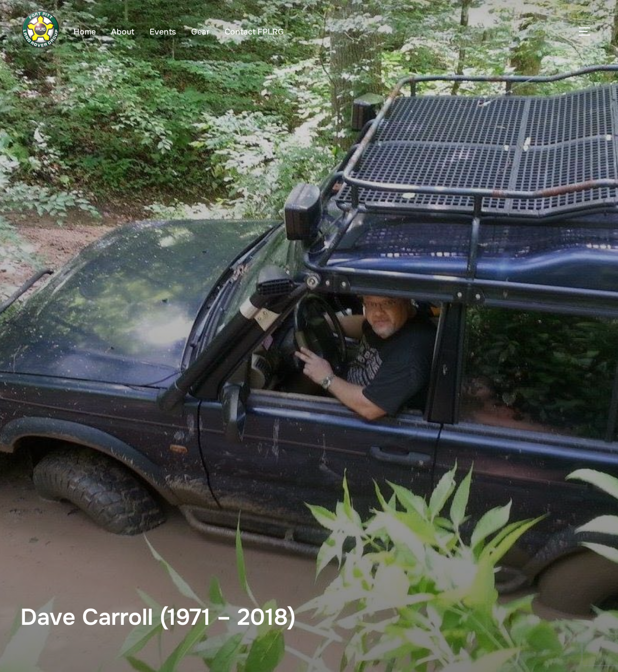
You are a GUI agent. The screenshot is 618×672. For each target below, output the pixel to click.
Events (163, 32)
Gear (200, 32)
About (123, 32)
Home (85, 32)
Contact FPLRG (254, 32)
